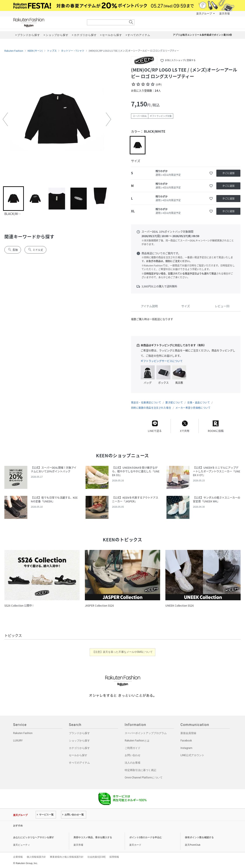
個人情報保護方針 (36, 857)
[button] (5, 119)
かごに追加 (228, 173)
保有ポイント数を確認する (199, 837)
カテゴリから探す (79, 748)
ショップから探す (79, 741)
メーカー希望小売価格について (193, 408)
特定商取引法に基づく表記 (140, 770)
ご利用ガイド (133, 748)
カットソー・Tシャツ (73, 51)
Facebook (186, 741)
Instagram (186, 748)
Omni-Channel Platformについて (144, 778)
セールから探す (78, 755)
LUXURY (18, 741)
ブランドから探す (79, 733)
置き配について (174, 402)
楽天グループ (204, 14)
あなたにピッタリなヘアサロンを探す (34, 837)
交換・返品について (199, 402)
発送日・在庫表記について (146, 402)
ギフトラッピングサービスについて (162, 361)
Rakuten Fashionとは (137, 741)
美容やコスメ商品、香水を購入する (93, 837)
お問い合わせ (133, 755)
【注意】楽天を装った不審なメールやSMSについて (123, 652)
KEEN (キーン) (35, 51)
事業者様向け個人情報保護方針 (67, 857)
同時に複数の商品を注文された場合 (151, 408)
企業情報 (18, 857)
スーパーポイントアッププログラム (146, 733)
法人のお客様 (133, 763)
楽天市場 (224, 14)
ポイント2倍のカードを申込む (146, 837)
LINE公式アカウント (192, 755)
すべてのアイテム (79, 763)
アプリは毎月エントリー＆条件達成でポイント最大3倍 (202, 35)
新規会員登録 (188, 733)
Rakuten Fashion (47, 22)
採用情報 (114, 857)
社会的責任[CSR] (96, 857)
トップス (52, 51)
